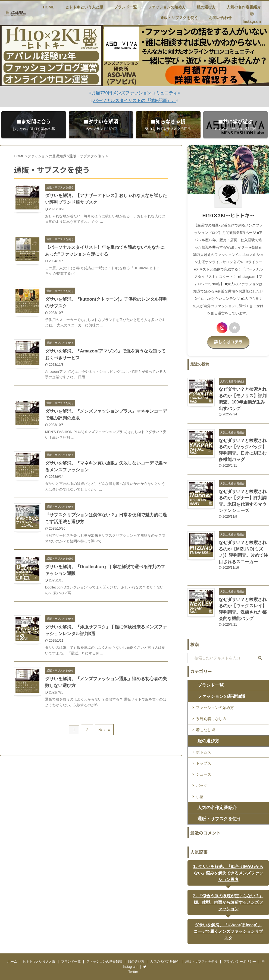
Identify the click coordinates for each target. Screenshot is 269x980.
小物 (200, 784)
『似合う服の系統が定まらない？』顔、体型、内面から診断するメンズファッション (228, 889)
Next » (103, 733)
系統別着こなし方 (211, 706)
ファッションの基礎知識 (216, 684)
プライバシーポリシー (240, 943)
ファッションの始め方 (167, 7)
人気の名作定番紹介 (244, 7)
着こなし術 (205, 717)
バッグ (202, 773)
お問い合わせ (220, 18)
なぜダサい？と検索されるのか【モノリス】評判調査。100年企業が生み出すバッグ (243, 394)
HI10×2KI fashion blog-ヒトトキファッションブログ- (134, 965)
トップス (204, 750)
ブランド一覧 (126, 7)
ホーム (12, 943)
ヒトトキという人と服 (84, 7)
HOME (49, 7)
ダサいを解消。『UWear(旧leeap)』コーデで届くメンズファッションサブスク (228, 915)
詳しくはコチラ (228, 341)
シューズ (204, 762)
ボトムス (204, 739)
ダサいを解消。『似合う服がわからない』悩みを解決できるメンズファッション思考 (229, 860)
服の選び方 (206, 7)
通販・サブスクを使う (179, 18)
